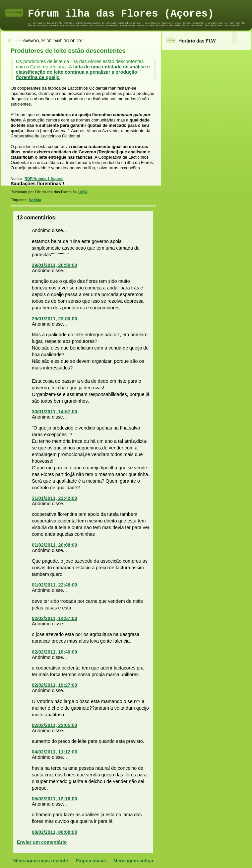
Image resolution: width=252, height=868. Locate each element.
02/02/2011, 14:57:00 (55, 618)
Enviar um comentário (42, 842)
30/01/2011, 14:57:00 (55, 412)
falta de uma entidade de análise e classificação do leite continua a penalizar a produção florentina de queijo (83, 72)
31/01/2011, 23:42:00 (55, 498)
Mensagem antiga (133, 861)
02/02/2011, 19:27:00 (55, 685)
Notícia (35, 200)
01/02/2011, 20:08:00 (55, 545)
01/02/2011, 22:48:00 (55, 585)
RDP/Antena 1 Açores (44, 179)
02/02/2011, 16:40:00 (55, 652)
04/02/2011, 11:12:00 (55, 752)
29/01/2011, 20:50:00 (55, 265)
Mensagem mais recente (41, 861)
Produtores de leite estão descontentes (68, 51)
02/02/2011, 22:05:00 (55, 725)
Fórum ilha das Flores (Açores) (121, 14)
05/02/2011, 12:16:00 (55, 799)
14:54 (82, 192)
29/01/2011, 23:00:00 (55, 319)
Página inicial (91, 861)
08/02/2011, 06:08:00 (55, 832)
